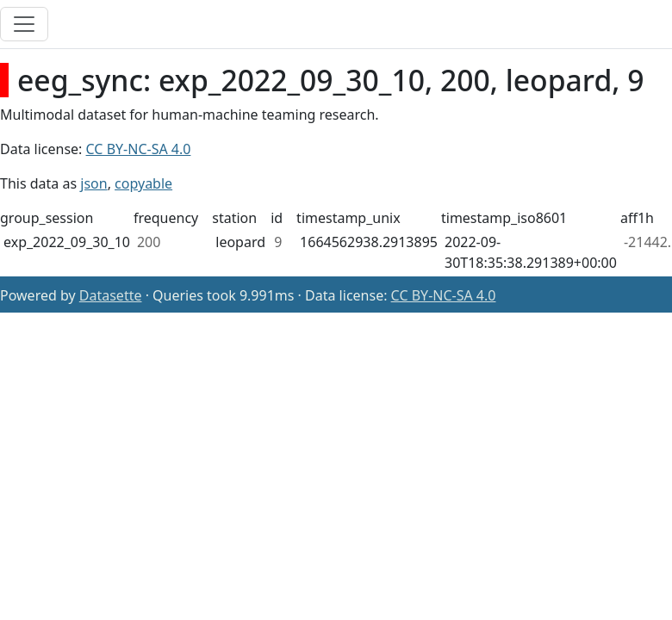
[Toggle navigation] (24, 24)
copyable (143, 183)
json (93, 183)
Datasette (111, 295)
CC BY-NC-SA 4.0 (139, 149)
